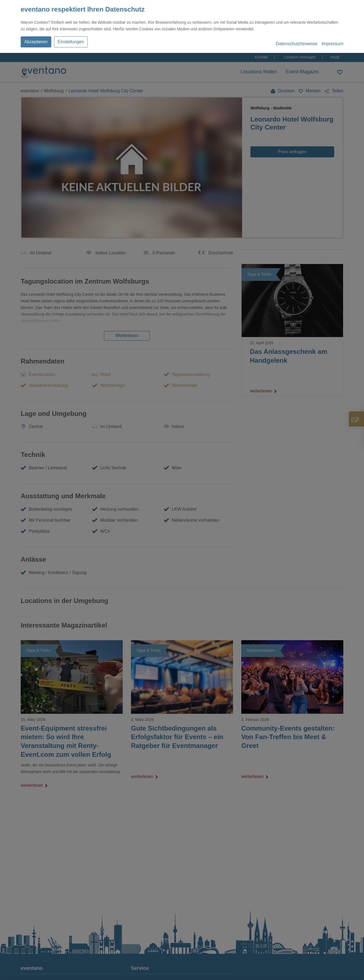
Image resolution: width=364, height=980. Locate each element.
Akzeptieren (36, 42)
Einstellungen (71, 42)
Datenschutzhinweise (297, 44)
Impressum (332, 44)
